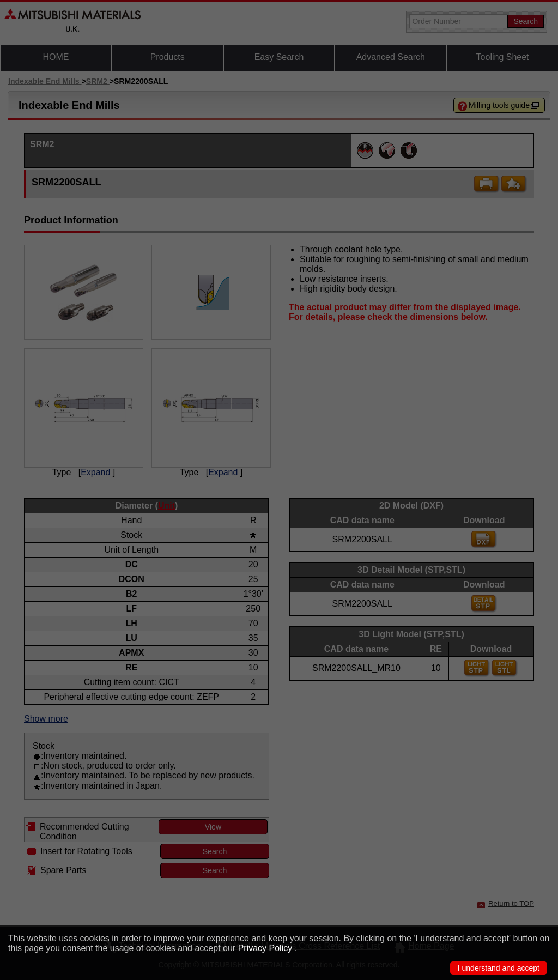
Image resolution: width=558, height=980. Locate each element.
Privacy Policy (265, 948)
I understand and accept (499, 968)
